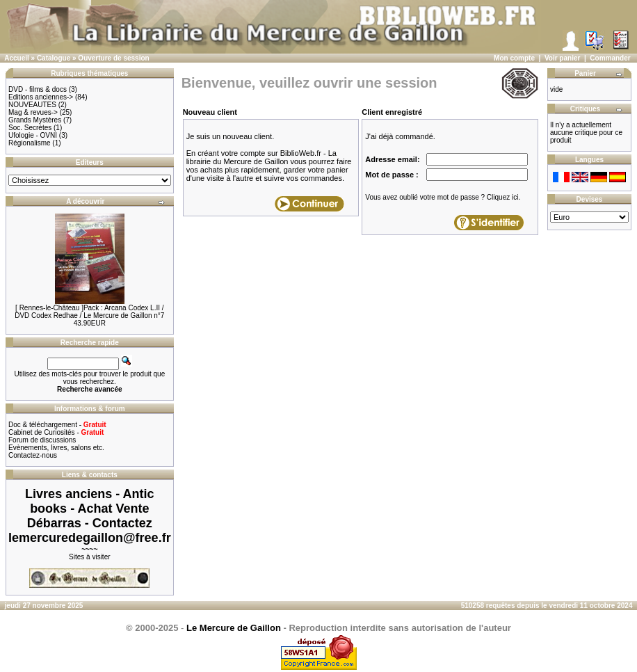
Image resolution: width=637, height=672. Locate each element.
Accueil (17, 58)
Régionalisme (30, 143)
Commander (610, 58)
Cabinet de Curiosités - (56, 432)
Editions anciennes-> (41, 97)
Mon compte (514, 58)
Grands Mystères (35, 120)
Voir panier (563, 58)
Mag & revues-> (33, 112)
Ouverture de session (113, 58)
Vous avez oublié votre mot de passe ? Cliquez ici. (443, 197)
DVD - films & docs (38, 89)
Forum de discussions (42, 440)
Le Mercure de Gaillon (234, 628)
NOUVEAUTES (32, 105)
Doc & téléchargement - (57, 425)
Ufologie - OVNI (33, 135)
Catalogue (54, 58)
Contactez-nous (33, 455)
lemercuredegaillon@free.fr (90, 538)
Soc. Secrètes (30, 128)
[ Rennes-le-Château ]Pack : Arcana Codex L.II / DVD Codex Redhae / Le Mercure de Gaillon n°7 (89, 312)
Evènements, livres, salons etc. (56, 448)
